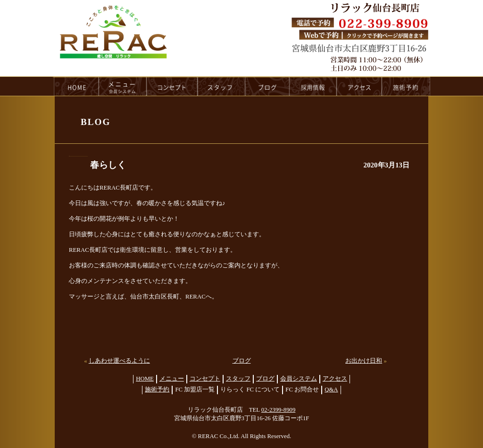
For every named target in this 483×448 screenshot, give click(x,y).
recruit (313, 86)
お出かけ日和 (364, 361)
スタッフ (238, 379)
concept (172, 86)
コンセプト (205, 379)
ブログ (242, 361)
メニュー (172, 379)
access (359, 86)
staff (221, 86)
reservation (406, 86)
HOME (76, 86)
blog (267, 86)
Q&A (331, 390)
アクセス (335, 379)
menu (123, 86)
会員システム (299, 379)
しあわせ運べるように (119, 361)
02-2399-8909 (279, 410)
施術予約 (157, 390)
